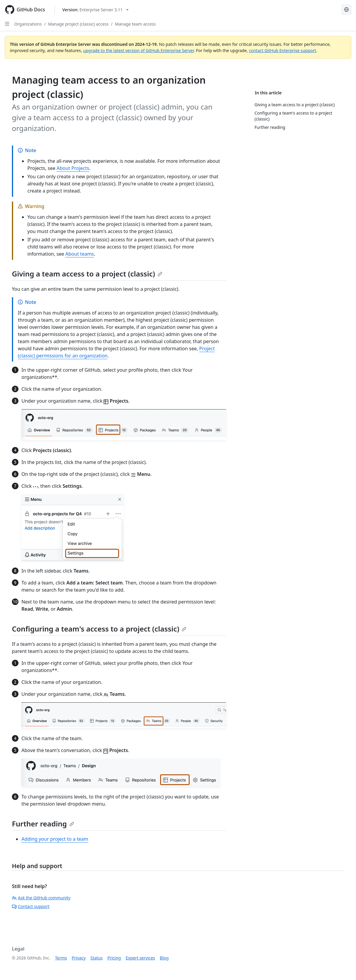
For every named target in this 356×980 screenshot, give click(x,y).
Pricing (114, 958)
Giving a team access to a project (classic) (87, 274)
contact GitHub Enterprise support (282, 50)
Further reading (43, 824)
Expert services (140, 958)
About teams (80, 254)
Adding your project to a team (55, 839)
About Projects (73, 168)
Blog (164, 958)
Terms (61, 958)
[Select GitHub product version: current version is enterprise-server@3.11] (95, 10)
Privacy (79, 958)
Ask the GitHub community (41, 898)
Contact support (31, 906)
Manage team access (135, 24)
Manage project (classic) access (78, 24)
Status (97, 958)
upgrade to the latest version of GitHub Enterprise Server (138, 50)
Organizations (28, 24)
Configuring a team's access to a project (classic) (99, 629)
